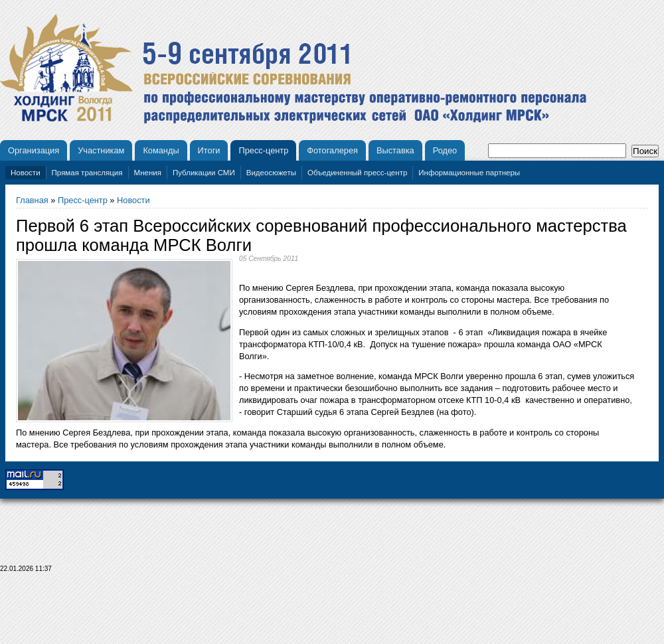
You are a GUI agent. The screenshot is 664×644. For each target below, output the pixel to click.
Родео (445, 150)
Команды (161, 150)
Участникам (101, 150)
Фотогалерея (332, 150)
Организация (34, 150)
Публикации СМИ (204, 173)
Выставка (395, 150)
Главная (32, 200)
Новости (26, 173)
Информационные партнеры (469, 173)
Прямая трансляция (87, 173)
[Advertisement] (332, 612)
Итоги (209, 150)
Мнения (148, 173)
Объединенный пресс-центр (357, 173)
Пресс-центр (263, 150)
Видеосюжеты (271, 173)
